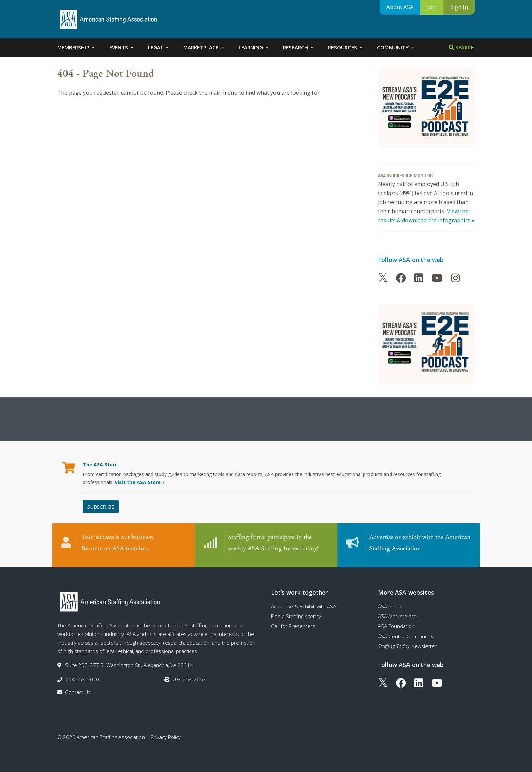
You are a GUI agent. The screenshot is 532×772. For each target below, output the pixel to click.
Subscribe (101, 507)
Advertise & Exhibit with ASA (304, 604)
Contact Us (78, 690)
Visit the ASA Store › (139, 482)
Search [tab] (462, 47)
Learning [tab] (254, 47)
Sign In (459, 7)
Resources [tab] (346, 47)
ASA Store (390, 604)
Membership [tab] (77, 47)
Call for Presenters (293, 624)
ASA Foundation (396, 624)
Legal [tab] (159, 47)
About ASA (400, 7)
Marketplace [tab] (204, 47)
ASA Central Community (406, 634)
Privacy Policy (166, 735)
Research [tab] (299, 47)
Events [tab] (122, 47)
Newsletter (407, 644)
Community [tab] (396, 47)
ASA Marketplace (397, 614)
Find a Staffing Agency (296, 614)
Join (432, 7)
